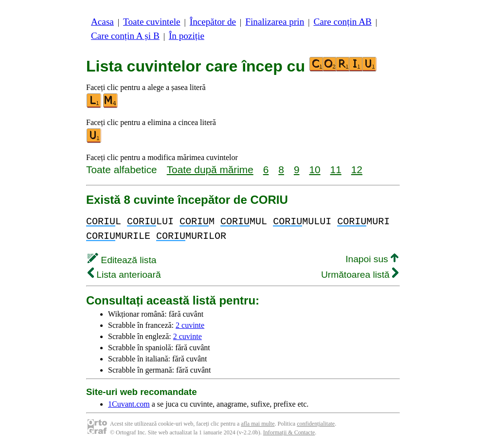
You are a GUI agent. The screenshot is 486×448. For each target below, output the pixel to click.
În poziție (187, 36)
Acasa (102, 22)
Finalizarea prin (275, 22)
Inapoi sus (372, 259)
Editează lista (122, 260)
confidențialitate (316, 424)
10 (315, 170)
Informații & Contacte (289, 432)
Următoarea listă (360, 275)
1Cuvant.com (129, 404)
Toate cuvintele (152, 22)
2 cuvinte (190, 325)
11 (336, 170)
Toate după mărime (210, 170)
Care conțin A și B (125, 36)
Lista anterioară (124, 275)
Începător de (213, 22)
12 (357, 170)
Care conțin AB (342, 22)
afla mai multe (258, 424)
